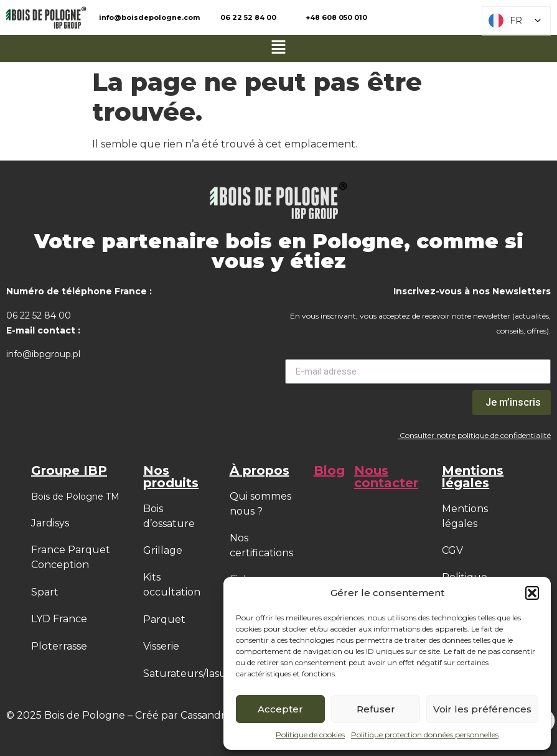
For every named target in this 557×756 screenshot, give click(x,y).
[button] (532, 593)
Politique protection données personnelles (425, 735)
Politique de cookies (310, 735)
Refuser (376, 709)
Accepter (280, 709)
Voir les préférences (482, 709)
